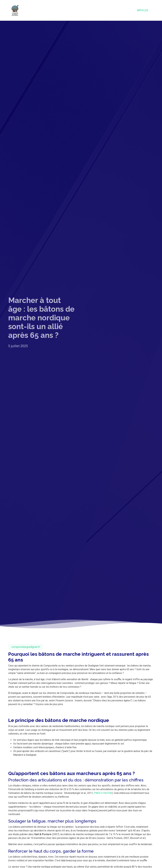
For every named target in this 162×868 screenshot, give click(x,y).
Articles (143, 10)
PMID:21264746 (103, 793)
